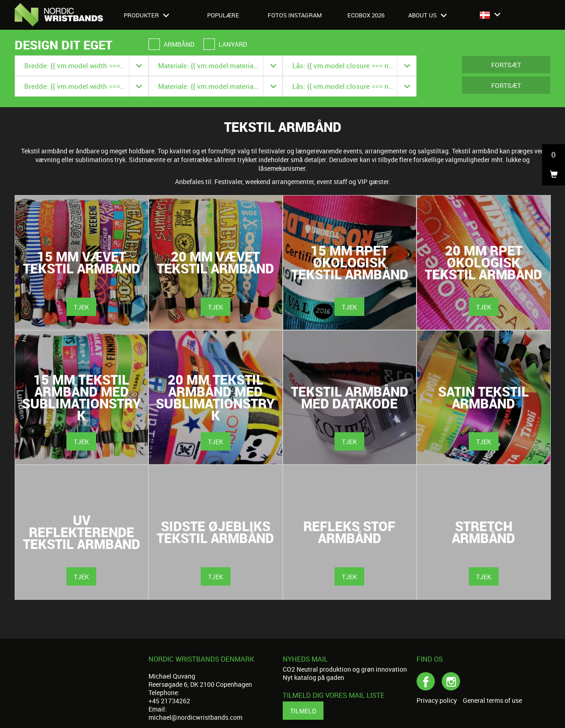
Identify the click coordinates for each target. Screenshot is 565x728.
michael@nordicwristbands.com (195, 717)
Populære (223, 15)
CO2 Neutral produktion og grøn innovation (345, 669)
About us (428, 15)
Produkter (146, 15)
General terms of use (492, 701)
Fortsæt (506, 65)
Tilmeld (303, 711)
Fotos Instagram (295, 15)
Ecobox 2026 (366, 15)
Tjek (81, 307)
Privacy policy (437, 701)
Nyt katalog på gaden (313, 677)
